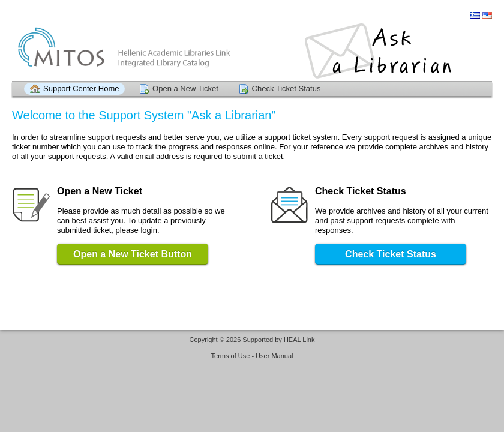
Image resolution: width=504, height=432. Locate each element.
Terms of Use (231, 356)
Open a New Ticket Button (133, 254)
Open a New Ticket (185, 88)
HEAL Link (299, 340)
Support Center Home (81, 88)
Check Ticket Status (286, 88)
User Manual (274, 356)
